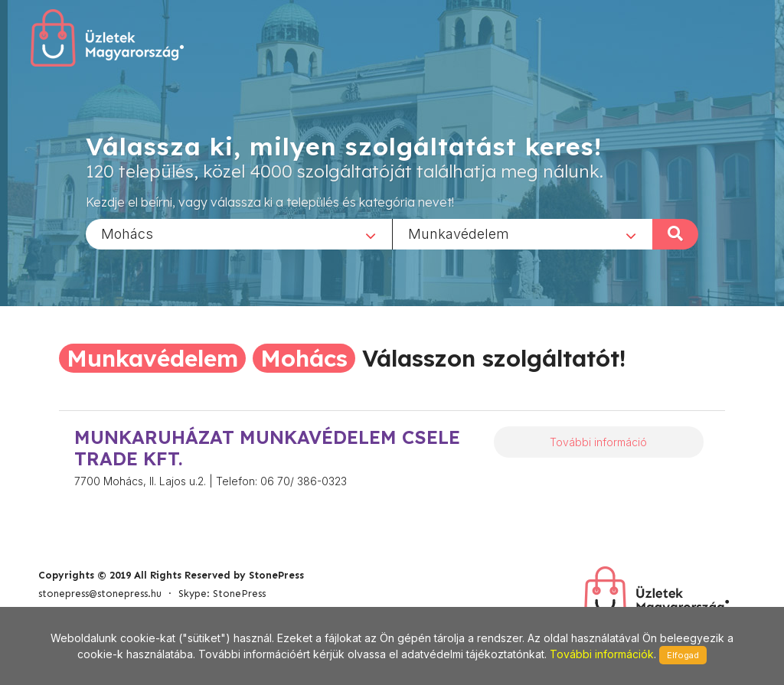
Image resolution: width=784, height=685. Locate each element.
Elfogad (683, 655)
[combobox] (239, 233)
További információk (602, 654)
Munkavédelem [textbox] (459, 233)
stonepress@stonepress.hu (100, 594)
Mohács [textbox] (127, 233)
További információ (598, 442)
